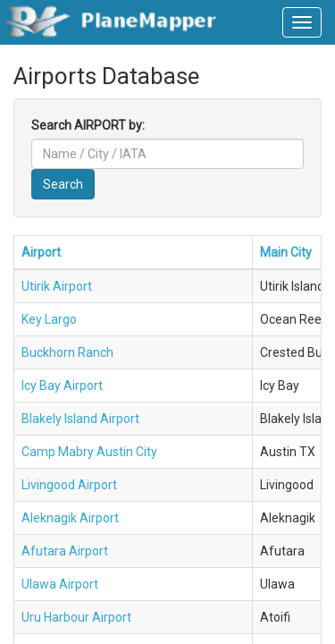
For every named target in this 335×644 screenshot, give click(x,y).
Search (63, 184)
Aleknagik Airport (70, 518)
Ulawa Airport (60, 584)
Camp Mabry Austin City (89, 452)
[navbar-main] (302, 22)
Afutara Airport (65, 551)
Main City (286, 252)
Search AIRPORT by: (88, 125)
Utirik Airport (57, 286)
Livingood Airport (69, 485)
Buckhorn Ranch (67, 352)
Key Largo (49, 319)
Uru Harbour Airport (76, 617)
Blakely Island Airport (80, 419)
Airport (41, 252)
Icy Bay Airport (62, 386)
